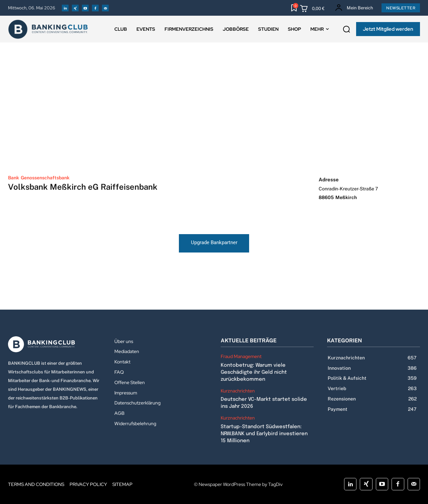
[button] (346, 29)
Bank (14, 178)
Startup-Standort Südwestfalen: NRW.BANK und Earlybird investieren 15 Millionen (264, 434)
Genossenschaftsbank (45, 178)
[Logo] (55, 344)
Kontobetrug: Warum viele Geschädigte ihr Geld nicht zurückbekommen (254, 372)
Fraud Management (241, 357)
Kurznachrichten (238, 391)
